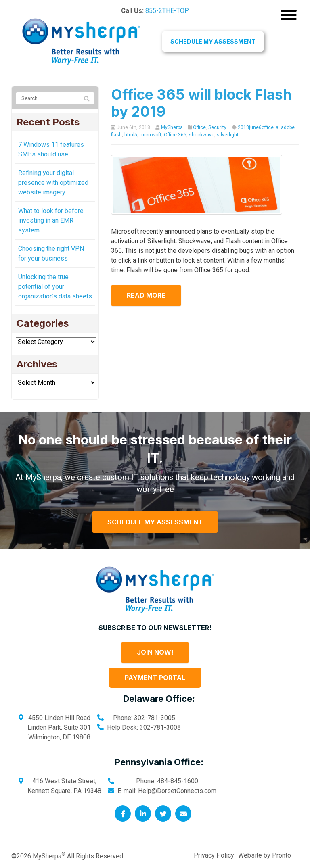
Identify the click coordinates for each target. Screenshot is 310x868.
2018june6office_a (258, 127)
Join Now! (155, 652)
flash (116, 135)
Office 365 (175, 135)
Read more (147, 295)
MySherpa (172, 127)
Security (217, 127)
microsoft (151, 135)
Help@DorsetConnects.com (177, 791)
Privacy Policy (214, 855)
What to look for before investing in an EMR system (51, 220)
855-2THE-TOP (167, 11)
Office (199, 127)
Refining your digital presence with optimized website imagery (53, 183)
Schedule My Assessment (213, 41)
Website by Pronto (265, 855)
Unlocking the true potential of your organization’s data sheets (55, 287)
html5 (131, 135)
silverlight (228, 135)
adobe (288, 127)
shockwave (202, 135)
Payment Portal (155, 678)
